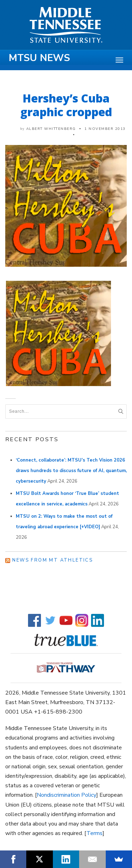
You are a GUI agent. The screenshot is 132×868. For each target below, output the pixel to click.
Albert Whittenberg (51, 129)
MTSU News (39, 58)
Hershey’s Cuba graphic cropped (66, 105)
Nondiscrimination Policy (67, 795)
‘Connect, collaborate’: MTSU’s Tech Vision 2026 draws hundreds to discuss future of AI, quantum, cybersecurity (71, 471)
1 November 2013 (105, 129)
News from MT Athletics (53, 560)
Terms (95, 833)
